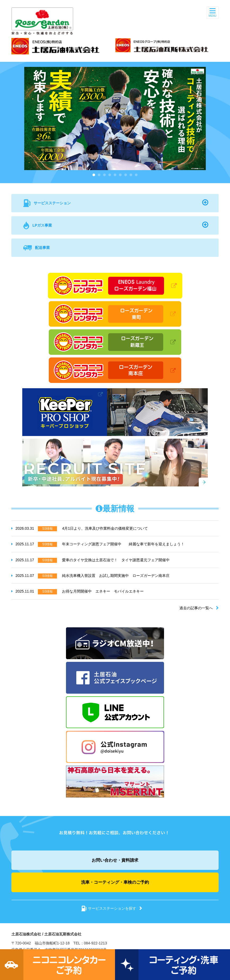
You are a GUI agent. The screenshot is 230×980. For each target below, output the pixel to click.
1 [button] (94, 175)
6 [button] (120, 175)
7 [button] (126, 175)
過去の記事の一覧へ (196, 608)
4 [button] (110, 175)
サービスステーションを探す (112, 908)
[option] (115, 118)
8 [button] (131, 175)
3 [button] (104, 175)
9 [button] (136, 175)
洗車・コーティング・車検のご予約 (115, 882)
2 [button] (99, 175)
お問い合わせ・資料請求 (115, 860)
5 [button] (115, 175)
